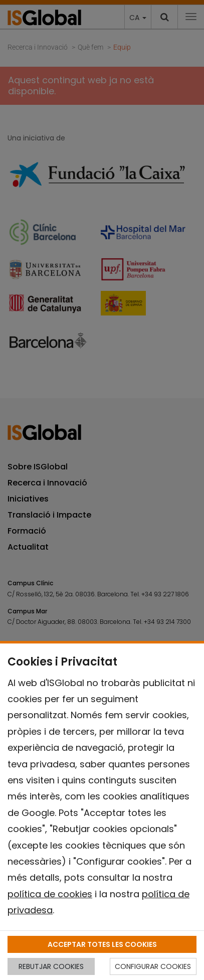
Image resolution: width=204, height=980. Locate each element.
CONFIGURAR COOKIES (153, 966)
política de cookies (50, 894)
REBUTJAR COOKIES (51, 966)
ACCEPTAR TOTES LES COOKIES (102, 944)
